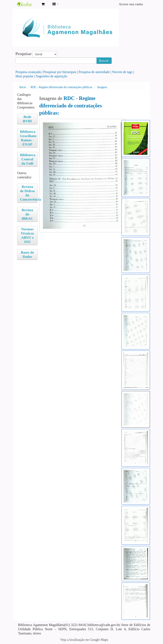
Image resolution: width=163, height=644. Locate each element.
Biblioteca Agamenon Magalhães (28, 4)
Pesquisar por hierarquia (60, 72)
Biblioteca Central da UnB (28, 159)
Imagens (102, 87)
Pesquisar (24, 54)
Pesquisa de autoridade (94, 72)
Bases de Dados (27, 255)
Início (23, 87)
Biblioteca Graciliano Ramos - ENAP (28, 138)
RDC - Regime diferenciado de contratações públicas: (62, 87)
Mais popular (25, 76)
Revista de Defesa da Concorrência (29, 193)
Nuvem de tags (122, 72)
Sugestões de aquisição (52, 76)
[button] (43, 4)
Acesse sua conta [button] (131, 4)
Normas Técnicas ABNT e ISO (27, 235)
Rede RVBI (27, 119)
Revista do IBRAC (27, 214)
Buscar (104, 60)
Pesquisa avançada (28, 72)
